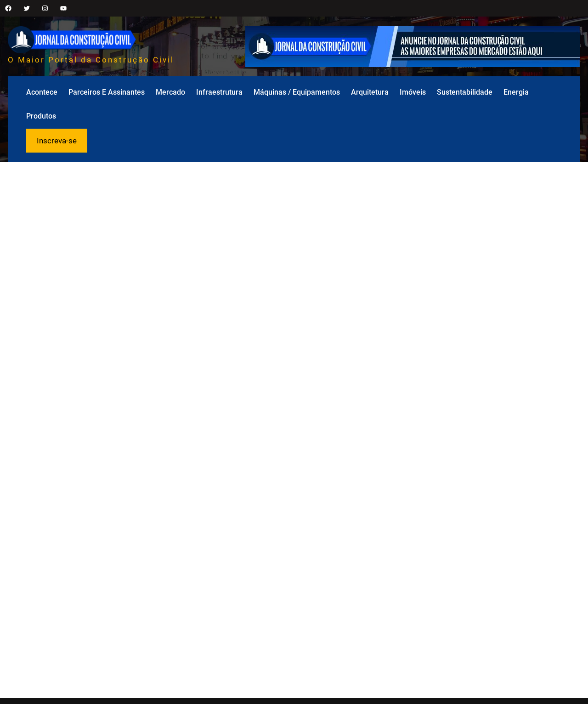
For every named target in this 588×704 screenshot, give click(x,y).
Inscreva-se (57, 141)
